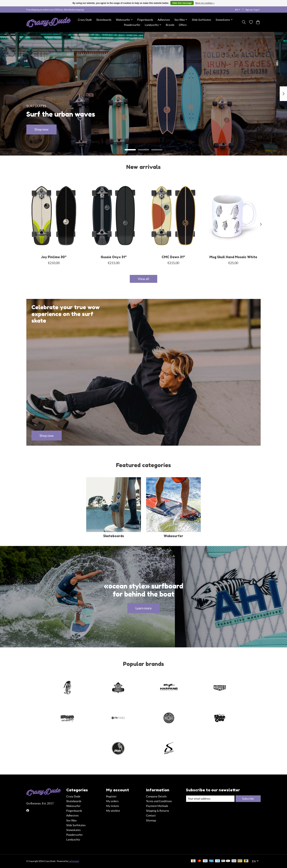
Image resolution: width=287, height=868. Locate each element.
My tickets (113, 806)
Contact (151, 815)
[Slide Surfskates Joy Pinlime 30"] (54, 215)
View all (143, 279)
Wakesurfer (173, 536)
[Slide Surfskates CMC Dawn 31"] (173, 215)
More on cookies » (205, 3)
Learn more (143, 608)
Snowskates (73, 830)
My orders (112, 801)
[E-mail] (210, 799)
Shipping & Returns (158, 811)
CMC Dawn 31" (173, 257)
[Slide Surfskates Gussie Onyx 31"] (114, 215)
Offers (183, 25)
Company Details (156, 796)
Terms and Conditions (159, 801)
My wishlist (113, 811)
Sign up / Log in (252, 10)
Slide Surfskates (202, 20)
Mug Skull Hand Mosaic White (233, 257)
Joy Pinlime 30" (54, 257)
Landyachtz (73, 839)
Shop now (41, 129)
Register (111, 796)
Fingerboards (145, 20)
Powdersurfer (132, 25)
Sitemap (151, 820)
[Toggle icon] (244, 22)
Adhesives (164, 20)
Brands (170, 25)
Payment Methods (157, 806)
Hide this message (182, 3)
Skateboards (104, 20)
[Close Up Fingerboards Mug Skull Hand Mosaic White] (233, 215)
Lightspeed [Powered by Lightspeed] (74, 861)
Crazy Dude (85, 20)
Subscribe (248, 799)
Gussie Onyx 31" (114, 257)
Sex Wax (71, 820)
